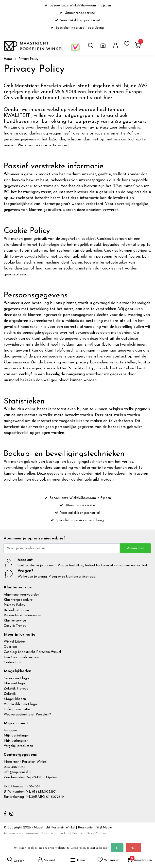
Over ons (11, 647)
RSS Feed (102, 834)
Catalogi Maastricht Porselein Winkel (32, 652)
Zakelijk (10, 694)
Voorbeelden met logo (20, 704)
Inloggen (10, 730)
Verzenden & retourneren (22, 615)
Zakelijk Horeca (16, 689)
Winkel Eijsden (15, 642)
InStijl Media (102, 828)
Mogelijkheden (15, 699)
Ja (117, 848)
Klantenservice (15, 621)
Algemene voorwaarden (21, 595)
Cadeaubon (12, 662)
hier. (108, 98)
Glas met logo (14, 683)
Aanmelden (136, 548)
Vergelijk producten (18, 746)
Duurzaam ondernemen (21, 657)
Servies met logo (16, 678)
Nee (133, 848)
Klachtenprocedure (18, 600)
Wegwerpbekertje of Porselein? (27, 715)
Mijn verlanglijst (16, 741)
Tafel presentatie (17, 709)
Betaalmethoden (16, 610)
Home (8, 59)
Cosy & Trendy (15, 626)
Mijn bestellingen (17, 736)
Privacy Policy (28, 59)
